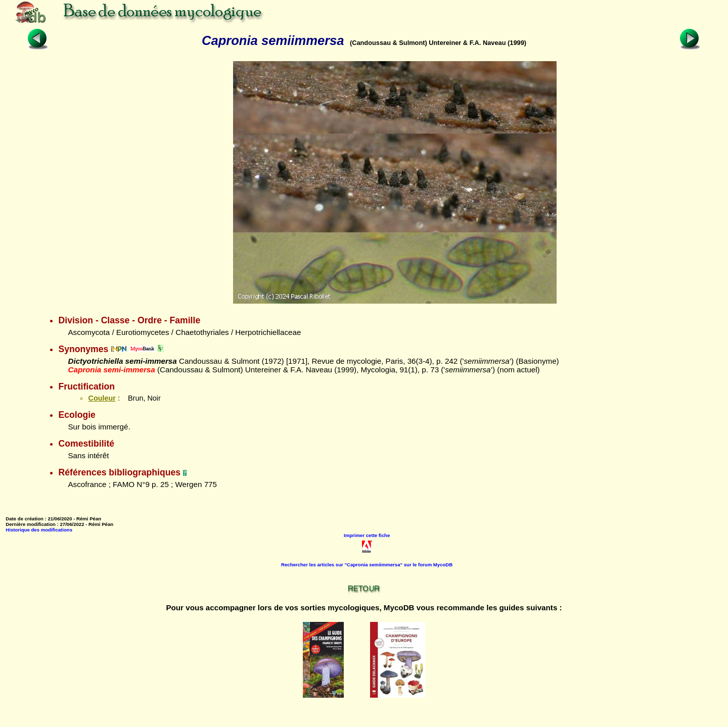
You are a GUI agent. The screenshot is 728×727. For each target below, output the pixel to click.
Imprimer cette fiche (367, 535)
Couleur (102, 398)
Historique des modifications (39, 530)
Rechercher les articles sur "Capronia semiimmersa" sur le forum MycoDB (367, 565)
